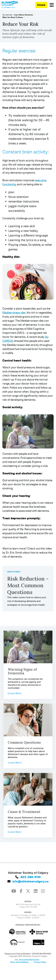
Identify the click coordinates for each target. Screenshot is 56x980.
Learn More (15, 693)
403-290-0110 (28, 877)
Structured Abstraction (29, 960)
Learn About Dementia (23, 15)
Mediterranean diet (14, 312)
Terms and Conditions (19, 962)
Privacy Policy (40, 962)
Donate (41, 5)
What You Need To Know (13, 17)
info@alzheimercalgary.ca (28, 881)
